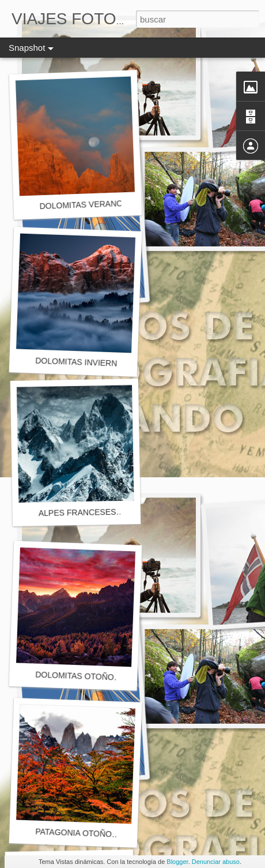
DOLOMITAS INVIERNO (79, 362)
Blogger (177, 862)
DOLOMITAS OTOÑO (75, 676)
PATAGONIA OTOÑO (73, 833)
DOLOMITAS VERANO (81, 205)
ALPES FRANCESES (77, 512)
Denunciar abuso (216, 862)
